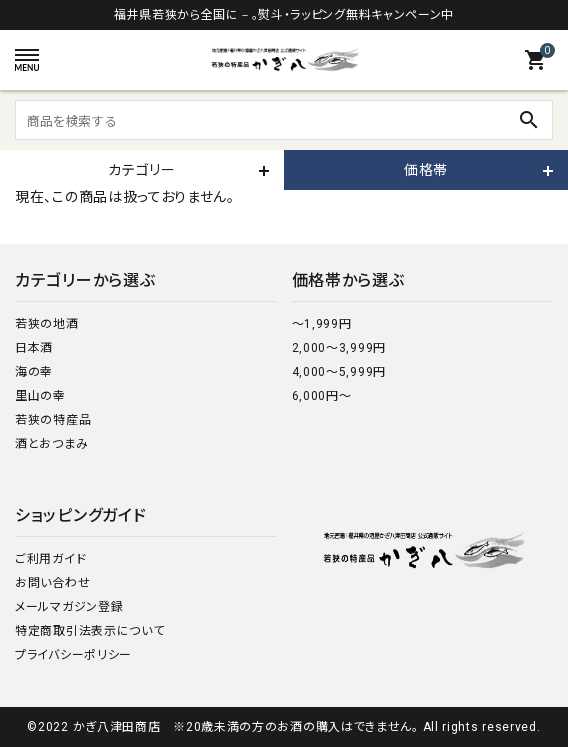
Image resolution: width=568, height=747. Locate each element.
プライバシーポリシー (73, 655)
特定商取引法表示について (89, 631)
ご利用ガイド (50, 559)
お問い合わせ (52, 583)
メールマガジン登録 (69, 607)
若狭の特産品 (53, 420)
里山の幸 (40, 396)
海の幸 (34, 372)
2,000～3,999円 (339, 348)
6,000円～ (322, 396)
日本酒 (34, 348)
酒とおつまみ (51, 444)
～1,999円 (322, 324)
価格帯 (426, 170)
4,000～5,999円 (339, 372)
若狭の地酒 (47, 324)
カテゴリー (142, 170)
